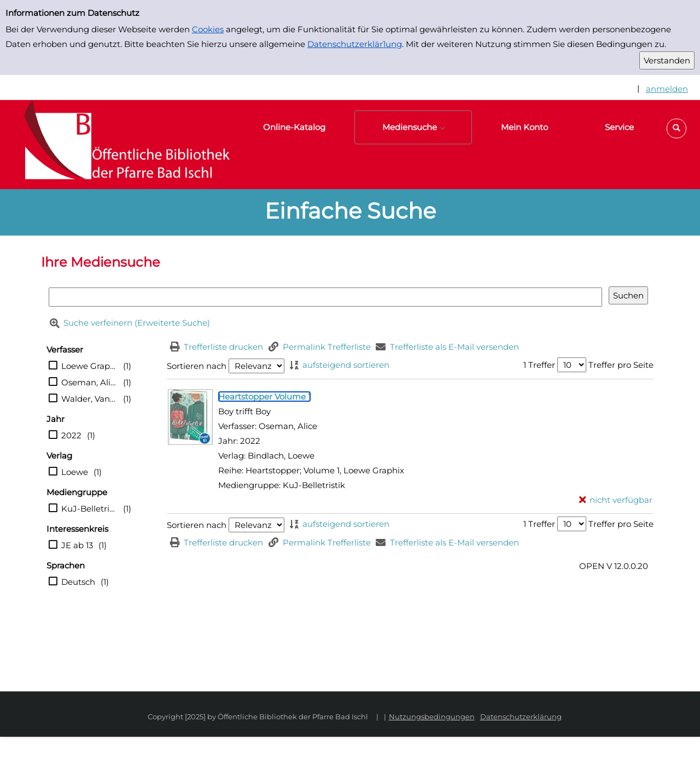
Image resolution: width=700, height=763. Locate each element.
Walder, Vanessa (89, 399)
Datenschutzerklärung (521, 717)
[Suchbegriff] (325, 297)
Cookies (208, 29)
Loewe (75, 472)
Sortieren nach (197, 366)
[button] (676, 128)
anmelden (667, 89)
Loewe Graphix (89, 366)
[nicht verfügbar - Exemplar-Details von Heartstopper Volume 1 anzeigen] (616, 500)
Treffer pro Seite (621, 365)
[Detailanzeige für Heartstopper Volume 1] (264, 397)
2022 (71, 435)
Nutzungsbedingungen (432, 717)
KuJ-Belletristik (89, 509)
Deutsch (78, 582)
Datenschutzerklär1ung (355, 44)
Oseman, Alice (89, 382)
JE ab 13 (77, 545)
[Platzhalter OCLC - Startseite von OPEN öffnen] (120, 145)
